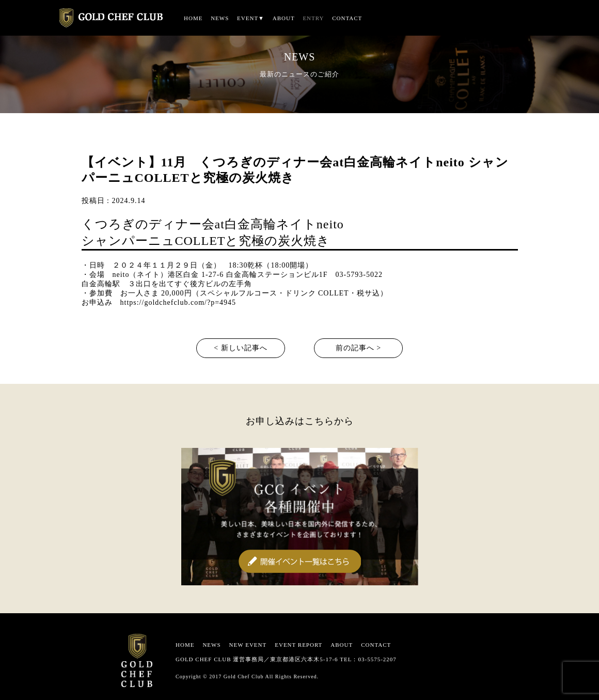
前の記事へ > (358, 348)
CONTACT (347, 18)
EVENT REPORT (298, 645)
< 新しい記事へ (240, 348)
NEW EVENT (248, 645)
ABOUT (284, 18)
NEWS (220, 18)
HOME (193, 18)
